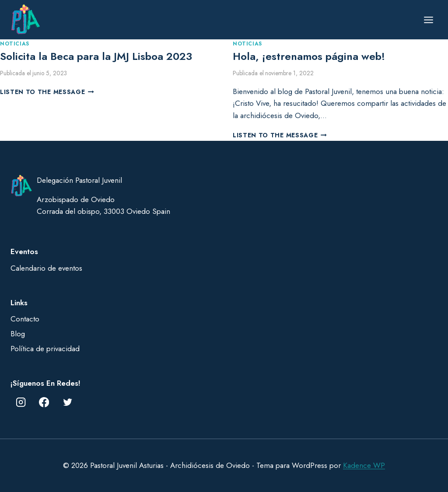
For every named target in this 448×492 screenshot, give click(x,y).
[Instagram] (21, 403)
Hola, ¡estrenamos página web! (309, 56)
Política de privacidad (45, 349)
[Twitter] (68, 403)
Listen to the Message (47, 92)
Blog (18, 334)
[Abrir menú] (428, 20)
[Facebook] (44, 403)
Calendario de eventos (46, 268)
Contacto (25, 319)
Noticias (15, 44)
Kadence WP (364, 465)
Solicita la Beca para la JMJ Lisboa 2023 (96, 56)
